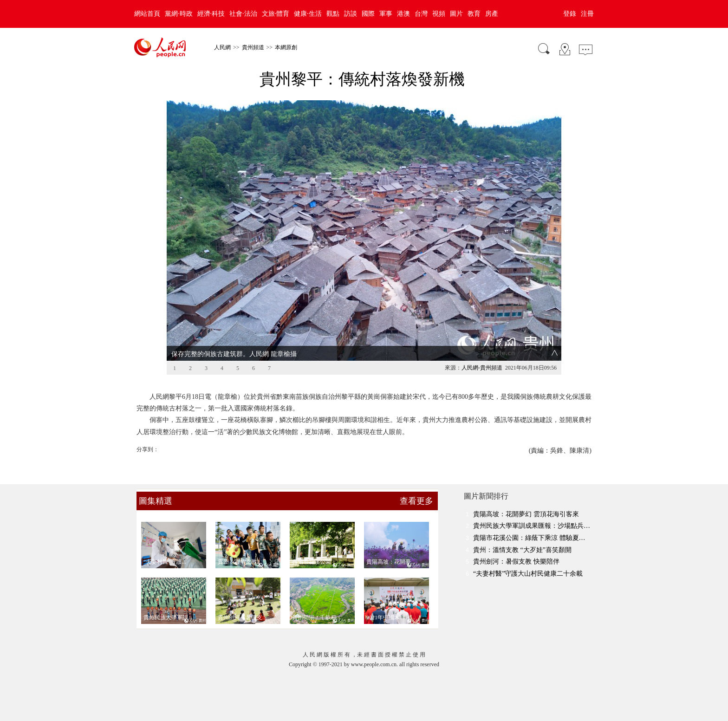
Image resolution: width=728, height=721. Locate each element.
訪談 (351, 14)
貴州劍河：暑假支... (242, 617)
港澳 (403, 14)
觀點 (333, 14)
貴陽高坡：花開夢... (391, 562)
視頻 (439, 14)
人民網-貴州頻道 (482, 368)
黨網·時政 (179, 14)
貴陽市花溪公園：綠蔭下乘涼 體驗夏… (529, 538)
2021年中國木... (385, 617)
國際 (368, 14)
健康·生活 (308, 14)
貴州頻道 (253, 47)
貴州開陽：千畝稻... (316, 617)
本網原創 (286, 47)
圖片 (456, 14)
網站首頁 (147, 14)
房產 (492, 14)
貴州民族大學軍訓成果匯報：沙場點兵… (532, 526)
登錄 (570, 14)
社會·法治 (243, 14)
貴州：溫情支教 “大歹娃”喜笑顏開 (522, 550)
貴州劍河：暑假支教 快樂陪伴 (516, 562)
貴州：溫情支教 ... (240, 562)
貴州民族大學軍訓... (168, 617)
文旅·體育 (276, 14)
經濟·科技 (211, 14)
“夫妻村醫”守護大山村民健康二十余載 (528, 574)
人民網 (222, 47)
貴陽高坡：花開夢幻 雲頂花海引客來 (526, 514)
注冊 (587, 14)
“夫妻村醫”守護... (165, 562)
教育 (474, 14)
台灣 (421, 14)
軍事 (386, 14)
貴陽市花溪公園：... (316, 562)
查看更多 (416, 501)
